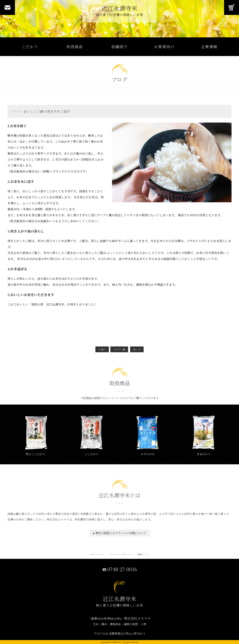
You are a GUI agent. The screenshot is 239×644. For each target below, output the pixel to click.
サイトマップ (97, 554)
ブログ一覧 (119, 349)
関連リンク (143, 554)
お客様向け (164, 47)
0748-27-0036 (122, 569)
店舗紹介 (119, 47)
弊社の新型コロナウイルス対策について (121, 533)
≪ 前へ (102, 349)
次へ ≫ (137, 349)
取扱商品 (75, 47)
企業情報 (209, 47)
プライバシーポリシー (121, 554)
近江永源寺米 (119, 11)
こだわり (30, 47)
